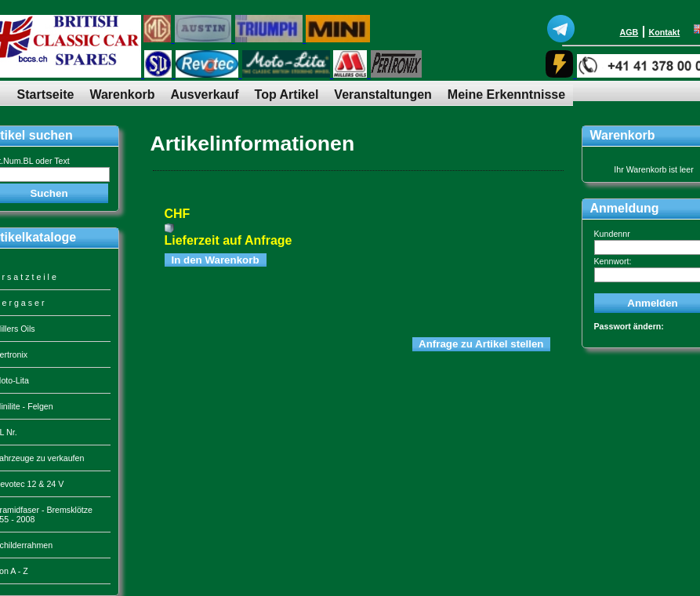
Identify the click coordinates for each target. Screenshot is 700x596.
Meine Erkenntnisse (506, 94)
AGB (629, 32)
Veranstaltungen (383, 94)
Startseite (46, 94)
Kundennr (612, 234)
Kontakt (665, 32)
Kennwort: (613, 261)
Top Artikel (287, 94)
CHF (178, 214)
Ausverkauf (204, 94)
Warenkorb (122, 94)
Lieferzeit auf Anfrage (228, 240)
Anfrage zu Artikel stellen (481, 344)
